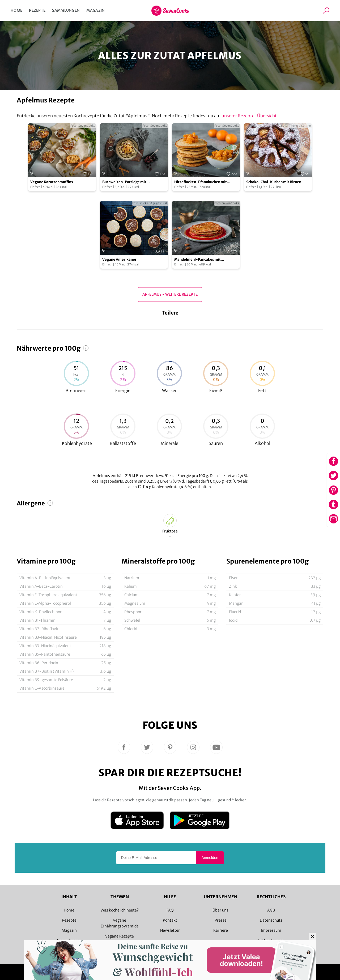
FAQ (170, 910)
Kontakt (170, 920)
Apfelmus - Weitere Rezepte (170, 294)
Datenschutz (271, 920)
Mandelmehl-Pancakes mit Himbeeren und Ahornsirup (197, 260)
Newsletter (170, 930)
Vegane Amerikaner (119, 259)
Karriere (221, 930)
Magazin (95, 10)
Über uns (220, 910)
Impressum (271, 930)
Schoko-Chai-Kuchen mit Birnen (274, 182)
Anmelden (210, 858)
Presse (221, 920)
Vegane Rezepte (120, 936)
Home (16, 10)
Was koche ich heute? (120, 910)
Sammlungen (66, 10)
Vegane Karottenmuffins (52, 182)
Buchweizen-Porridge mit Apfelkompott (124, 182)
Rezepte (37, 10)
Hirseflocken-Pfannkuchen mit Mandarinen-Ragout (201, 182)
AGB (271, 910)
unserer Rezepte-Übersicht (249, 116)
